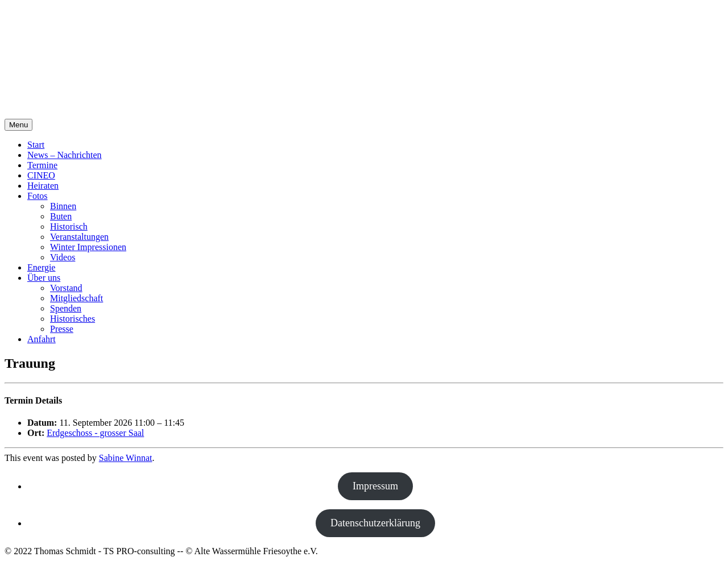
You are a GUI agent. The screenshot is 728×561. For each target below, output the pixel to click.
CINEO (41, 175)
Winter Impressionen (88, 247)
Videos (63, 257)
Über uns (44, 278)
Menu (18, 125)
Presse (62, 329)
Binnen (63, 206)
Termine (42, 165)
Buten (61, 216)
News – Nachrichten (65, 155)
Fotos (38, 196)
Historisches (73, 319)
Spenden (66, 308)
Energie (41, 267)
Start (36, 145)
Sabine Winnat (126, 458)
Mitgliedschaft (76, 298)
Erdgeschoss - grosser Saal (95, 433)
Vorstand (66, 288)
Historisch (69, 227)
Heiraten (43, 186)
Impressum (375, 486)
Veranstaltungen (79, 237)
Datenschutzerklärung (375, 523)
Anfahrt (42, 339)
